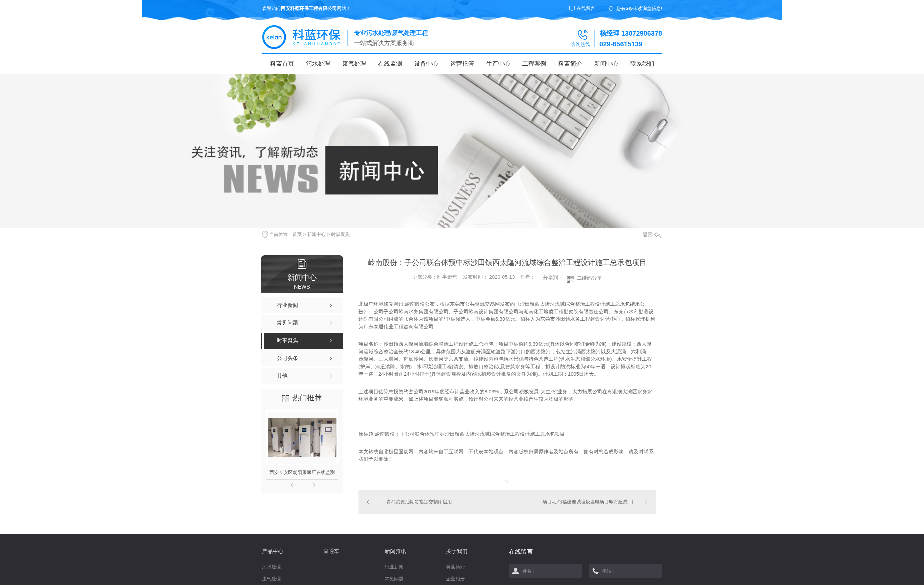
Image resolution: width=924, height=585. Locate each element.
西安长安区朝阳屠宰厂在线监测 (302, 472)
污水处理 (318, 64)
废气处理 (354, 64)
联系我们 (642, 64)
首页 (297, 234)
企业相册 (455, 579)
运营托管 (462, 64)
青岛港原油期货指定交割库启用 (419, 502)
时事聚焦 (340, 234)
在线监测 (390, 64)
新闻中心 (606, 64)
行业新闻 (394, 567)
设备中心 (426, 64)
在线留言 (586, 8)
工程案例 (534, 64)
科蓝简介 (570, 64)
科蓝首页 (282, 64)
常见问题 (394, 579)
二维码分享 (589, 278)
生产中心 (498, 64)
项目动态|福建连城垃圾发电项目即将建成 (585, 502)
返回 (652, 234)
